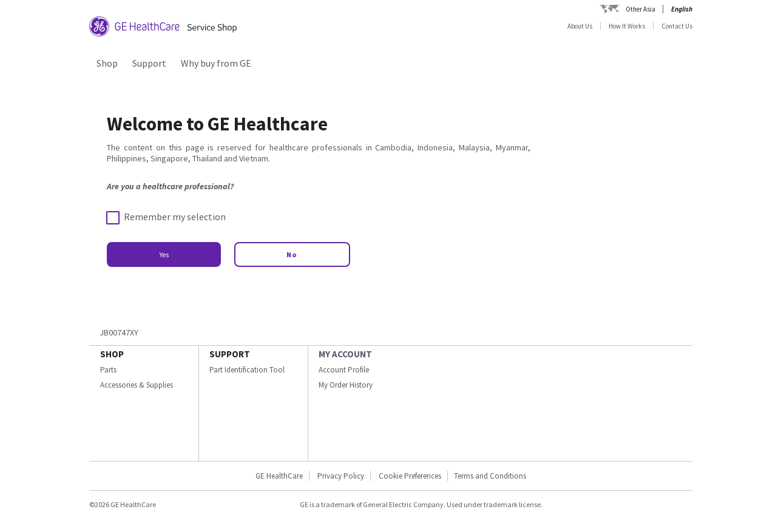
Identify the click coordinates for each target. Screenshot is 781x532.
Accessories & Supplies (137, 385)
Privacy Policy (341, 476)
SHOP (112, 354)
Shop (107, 63)
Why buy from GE (216, 63)
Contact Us (677, 26)
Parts (108, 370)
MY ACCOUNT (345, 354)
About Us (580, 26)
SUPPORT (230, 354)
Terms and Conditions (490, 476)
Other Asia (641, 9)
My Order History (346, 385)
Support (149, 63)
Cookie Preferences (410, 476)
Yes (164, 254)
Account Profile (344, 370)
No (292, 254)
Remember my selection (166, 217)
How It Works (627, 26)
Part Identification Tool (247, 370)
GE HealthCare (279, 476)
